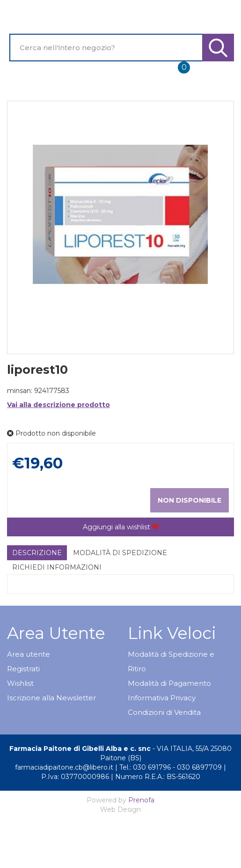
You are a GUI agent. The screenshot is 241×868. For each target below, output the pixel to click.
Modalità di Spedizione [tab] (120, 553)
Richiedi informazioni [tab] (57, 567)
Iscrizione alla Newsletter (51, 698)
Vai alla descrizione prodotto (58, 405)
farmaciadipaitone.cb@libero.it (64, 767)
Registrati (23, 669)
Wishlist (20, 683)
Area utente (29, 654)
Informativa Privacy (162, 698)
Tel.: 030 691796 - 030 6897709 (171, 767)
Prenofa (141, 800)
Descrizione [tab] (37, 553)
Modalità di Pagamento (169, 683)
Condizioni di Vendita (164, 712)
